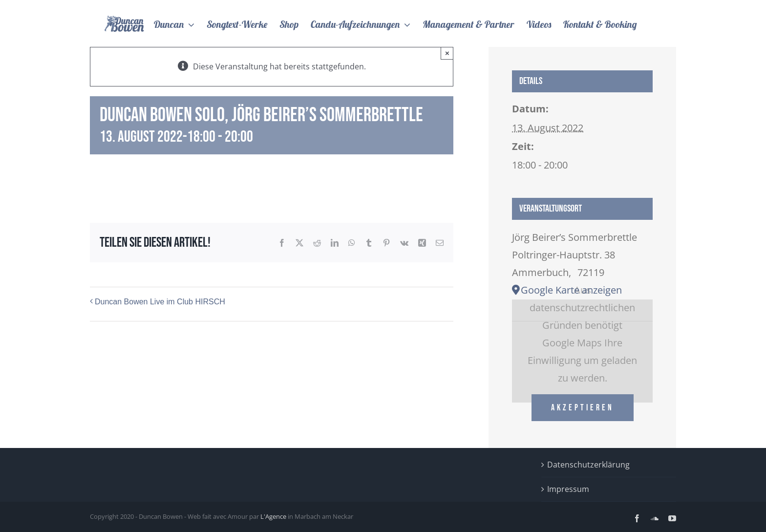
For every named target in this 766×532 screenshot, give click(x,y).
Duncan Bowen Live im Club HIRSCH (160, 302)
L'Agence (273, 516)
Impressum (568, 489)
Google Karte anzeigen (571, 290)
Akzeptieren (583, 408)
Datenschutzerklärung (588, 465)
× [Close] (447, 53)
